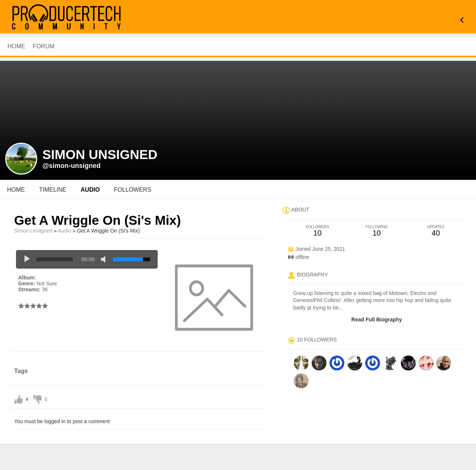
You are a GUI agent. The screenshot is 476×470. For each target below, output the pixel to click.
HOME (16, 46)
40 (436, 231)
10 (317, 231)
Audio (65, 231)
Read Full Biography (377, 320)
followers (132, 190)
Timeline (53, 190)
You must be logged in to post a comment (62, 421)
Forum (44, 46)
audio (90, 190)
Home (16, 190)
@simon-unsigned (72, 166)
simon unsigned (33, 231)
